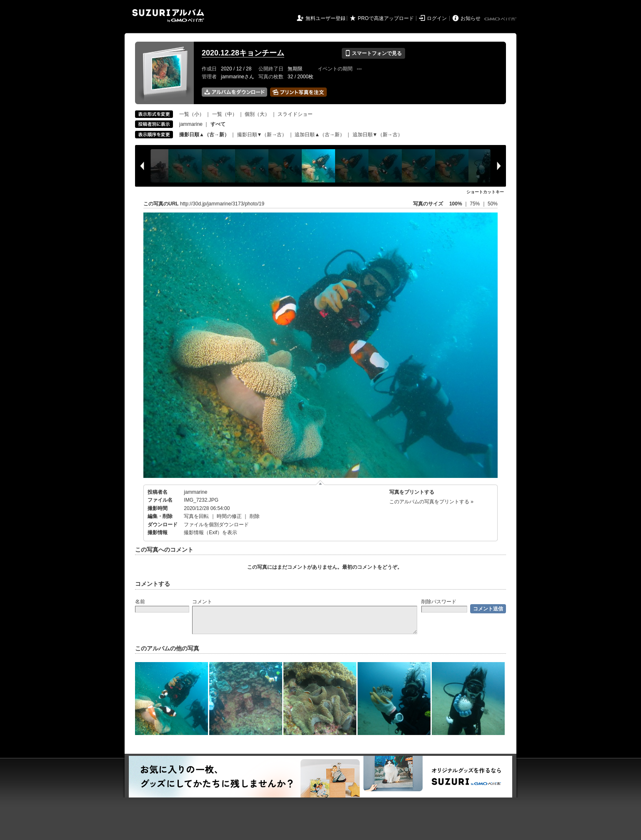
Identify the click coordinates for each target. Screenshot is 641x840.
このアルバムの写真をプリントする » (431, 502)
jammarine (191, 124)
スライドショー (295, 114)
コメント (202, 602)
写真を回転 (196, 516)
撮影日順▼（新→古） (262, 135)
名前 (140, 602)
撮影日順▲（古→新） (204, 135)
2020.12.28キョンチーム (243, 53)
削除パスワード (439, 602)
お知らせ (471, 18)
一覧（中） (225, 114)
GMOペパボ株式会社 (501, 19)
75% (475, 204)
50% (493, 204)
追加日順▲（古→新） (320, 135)
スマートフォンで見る (373, 53)
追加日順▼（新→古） (378, 135)
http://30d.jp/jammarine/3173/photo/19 (222, 204)
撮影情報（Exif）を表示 (210, 532)
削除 (255, 516)
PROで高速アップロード (386, 18)
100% (456, 204)
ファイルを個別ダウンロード (216, 525)
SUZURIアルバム (168, 16)
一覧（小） (192, 114)
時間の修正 (229, 516)
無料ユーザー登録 (326, 18)
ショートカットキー (485, 192)
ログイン (437, 18)
